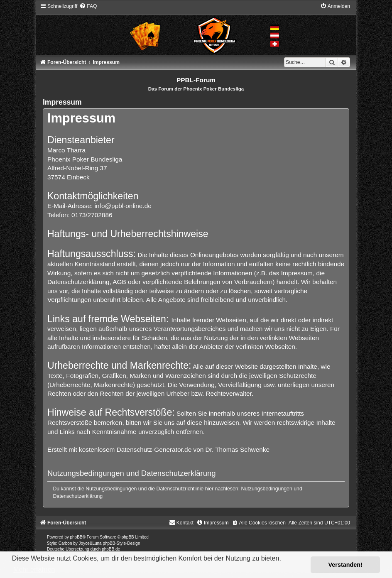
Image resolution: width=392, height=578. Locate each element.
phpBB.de (111, 549)
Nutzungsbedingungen (267, 489)
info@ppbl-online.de (123, 206)
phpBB (76, 537)
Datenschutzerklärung (78, 496)
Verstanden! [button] (345, 565)
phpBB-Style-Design (121, 543)
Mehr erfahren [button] (34, 569)
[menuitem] (88, 6)
